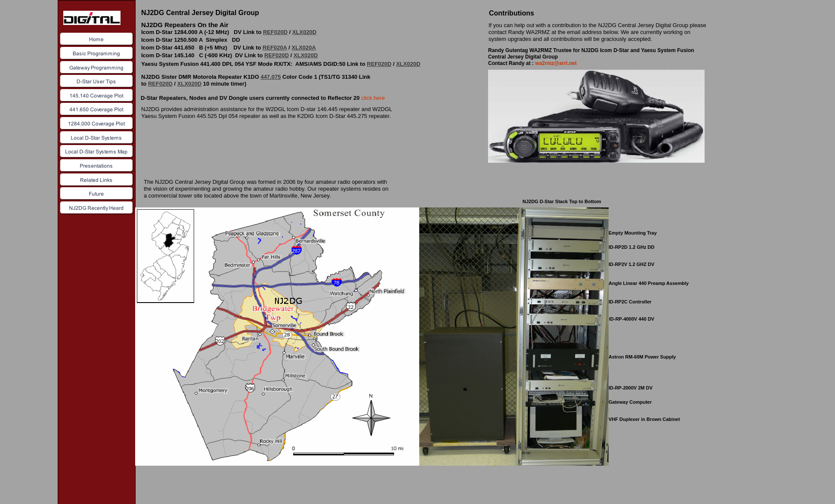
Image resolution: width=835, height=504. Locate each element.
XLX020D (304, 32)
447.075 (271, 77)
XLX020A (304, 48)
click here (373, 98)
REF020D (275, 32)
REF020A (275, 48)
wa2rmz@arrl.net (556, 63)
